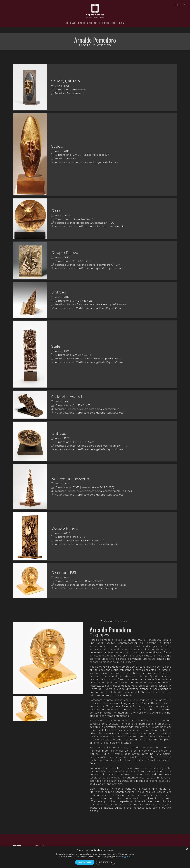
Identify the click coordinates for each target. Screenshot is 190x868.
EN (179, 5)
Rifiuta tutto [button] (106, 862)
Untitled (59, 292)
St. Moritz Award (67, 397)
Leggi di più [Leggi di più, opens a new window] (127, 857)
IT (175, 5)
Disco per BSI (64, 573)
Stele (56, 346)
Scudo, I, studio (66, 81)
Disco (56, 211)
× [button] (187, 849)
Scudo (57, 146)
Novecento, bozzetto (70, 479)
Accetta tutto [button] (85, 862)
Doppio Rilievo (65, 253)
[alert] (95, 857)
